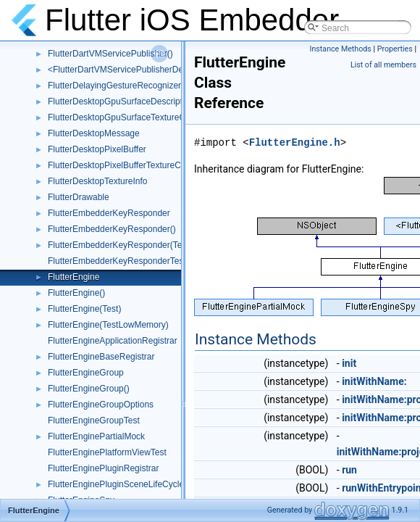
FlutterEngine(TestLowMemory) (108, 325)
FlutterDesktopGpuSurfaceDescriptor (119, 101)
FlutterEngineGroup (86, 373)
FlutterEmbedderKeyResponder (109, 213)
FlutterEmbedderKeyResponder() (112, 229)
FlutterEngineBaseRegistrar (101, 357)
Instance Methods (341, 49)
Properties (395, 49)
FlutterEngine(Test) (84, 309)
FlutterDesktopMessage (94, 133)
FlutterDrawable (79, 197)
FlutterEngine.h (295, 142)
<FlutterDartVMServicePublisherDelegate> (130, 70)
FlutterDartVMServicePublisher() (110, 54)
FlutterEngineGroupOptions (101, 405)
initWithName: (374, 381)
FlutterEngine (73, 277)
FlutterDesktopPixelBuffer (97, 149)
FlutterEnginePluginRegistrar (103, 468)
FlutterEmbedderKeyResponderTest (117, 261)
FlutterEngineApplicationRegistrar (113, 341)
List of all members (383, 65)
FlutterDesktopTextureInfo (97, 181)
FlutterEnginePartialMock (96, 436)
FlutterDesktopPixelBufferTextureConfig (124, 165)
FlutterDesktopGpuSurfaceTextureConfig (126, 117)
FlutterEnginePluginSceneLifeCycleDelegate (133, 484)
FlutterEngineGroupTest (94, 420)
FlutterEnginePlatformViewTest (107, 452)
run (349, 470)
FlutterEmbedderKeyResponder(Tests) (122, 245)
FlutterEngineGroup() (89, 389)
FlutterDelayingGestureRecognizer (114, 86)
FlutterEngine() (76, 293)
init (349, 363)
